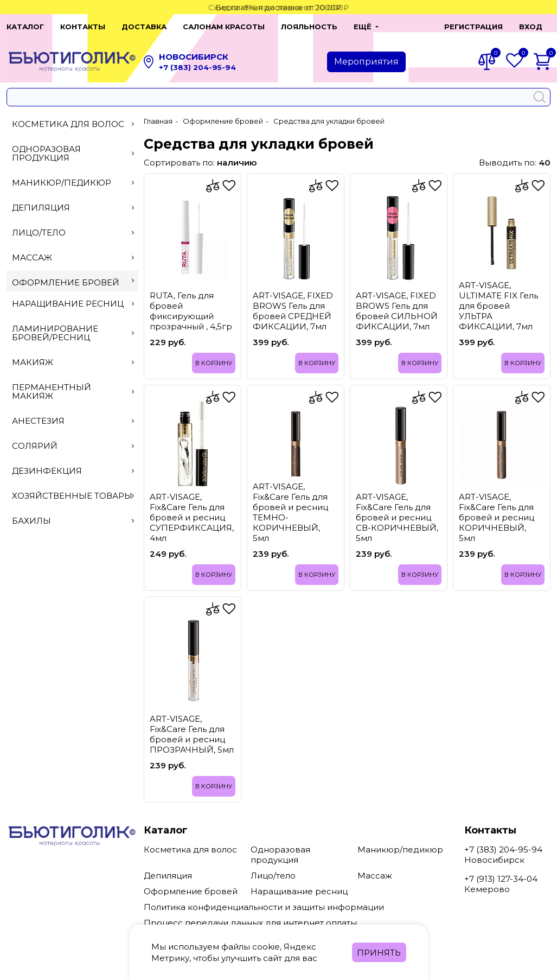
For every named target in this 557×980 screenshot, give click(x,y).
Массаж (73, 257)
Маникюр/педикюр (73, 183)
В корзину (214, 363)
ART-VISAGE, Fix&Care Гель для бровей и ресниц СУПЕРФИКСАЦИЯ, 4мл (192, 517)
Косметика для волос (73, 124)
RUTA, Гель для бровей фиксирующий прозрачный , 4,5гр (191, 311)
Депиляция (73, 208)
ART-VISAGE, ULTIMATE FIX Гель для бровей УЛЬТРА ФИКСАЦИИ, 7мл (498, 306)
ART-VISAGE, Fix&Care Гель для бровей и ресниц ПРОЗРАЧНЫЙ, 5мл (192, 734)
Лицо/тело (73, 233)
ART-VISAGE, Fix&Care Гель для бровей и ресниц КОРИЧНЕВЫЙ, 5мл (497, 517)
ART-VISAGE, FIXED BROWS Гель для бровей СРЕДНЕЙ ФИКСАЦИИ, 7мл (293, 311)
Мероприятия (366, 62)
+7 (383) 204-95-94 (197, 67)
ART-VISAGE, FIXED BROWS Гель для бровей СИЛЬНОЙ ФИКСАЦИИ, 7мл (397, 311)
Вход (531, 27)
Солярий (73, 446)
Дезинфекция (73, 471)
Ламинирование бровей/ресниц (73, 333)
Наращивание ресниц (73, 304)
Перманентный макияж (73, 392)
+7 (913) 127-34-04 (501, 879)
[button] (410, 27)
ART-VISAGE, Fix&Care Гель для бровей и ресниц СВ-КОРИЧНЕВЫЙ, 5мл (397, 517)
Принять (379, 953)
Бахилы (73, 521)
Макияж (73, 362)
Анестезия (73, 421)
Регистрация (473, 27)
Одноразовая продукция (73, 153)
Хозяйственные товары (73, 496)
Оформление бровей (73, 282)
